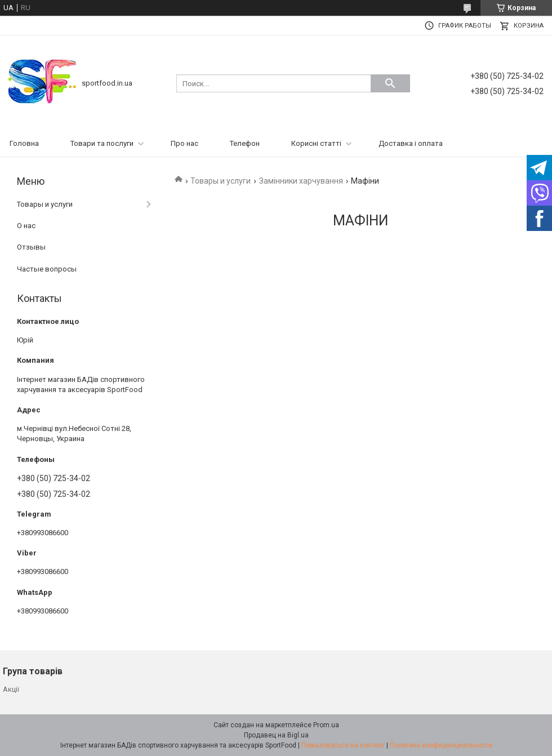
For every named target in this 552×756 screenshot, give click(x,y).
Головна (24, 143)
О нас (26, 226)
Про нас (184, 143)
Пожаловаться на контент (343, 745)
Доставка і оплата (411, 143)
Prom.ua (326, 725)
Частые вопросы (47, 269)
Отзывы (31, 247)
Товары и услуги (221, 181)
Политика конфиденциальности (441, 745)
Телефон (245, 143)
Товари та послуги (102, 143)
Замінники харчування (301, 181)
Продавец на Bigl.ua (276, 735)
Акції (11, 689)
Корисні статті (316, 143)
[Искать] (390, 83)
